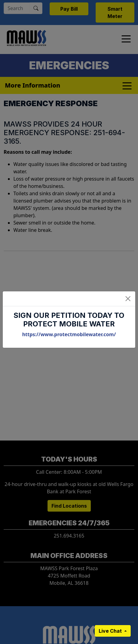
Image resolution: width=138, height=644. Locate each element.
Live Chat (111, 631)
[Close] (128, 299)
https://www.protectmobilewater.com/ (69, 334)
